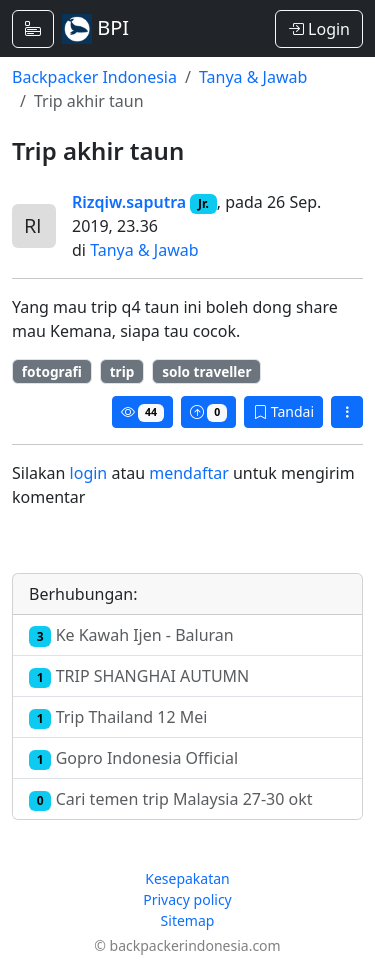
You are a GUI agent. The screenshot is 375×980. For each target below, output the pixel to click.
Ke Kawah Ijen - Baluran (131, 635)
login (89, 473)
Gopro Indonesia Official (133, 758)
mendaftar (189, 473)
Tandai (283, 411)
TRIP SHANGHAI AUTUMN (139, 676)
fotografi (52, 371)
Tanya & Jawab (253, 77)
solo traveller (206, 371)
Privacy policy (187, 899)
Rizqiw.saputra (129, 202)
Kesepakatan (187, 878)
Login (319, 29)
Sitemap (188, 920)
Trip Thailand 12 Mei (118, 717)
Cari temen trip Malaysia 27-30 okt (171, 799)
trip (122, 371)
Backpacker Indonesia (94, 77)
